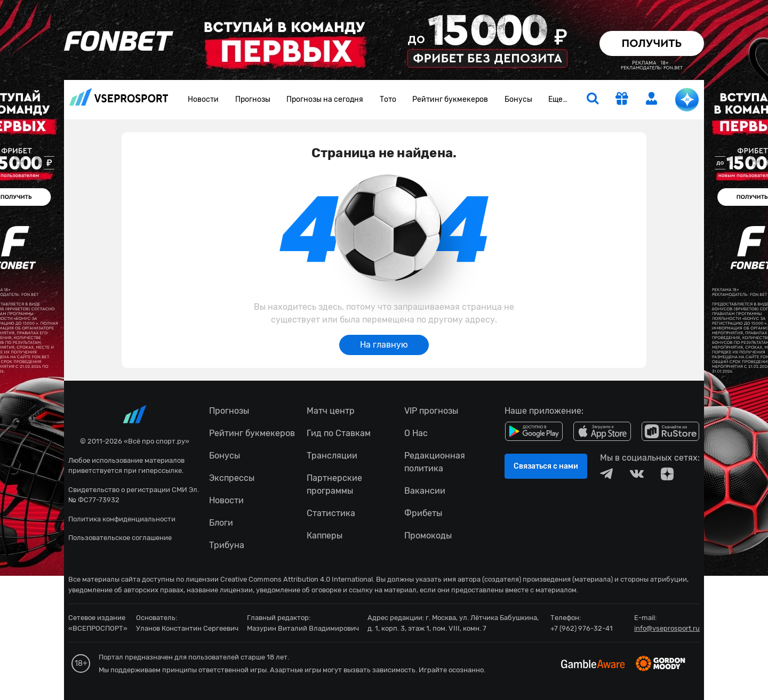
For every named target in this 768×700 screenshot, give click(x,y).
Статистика (331, 513)
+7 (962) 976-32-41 (582, 628)
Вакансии (425, 491)
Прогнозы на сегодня (325, 99)
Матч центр (331, 411)
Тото (388, 99)
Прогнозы (253, 99)
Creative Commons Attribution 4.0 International (297, 579)
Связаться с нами (546, 466)
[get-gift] (622, 100)
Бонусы (518, 99)
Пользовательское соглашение (120, 538)
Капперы (325, 536)
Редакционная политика (435, 462)
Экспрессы (232, 478)
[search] (593, 100)
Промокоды (428, 536)
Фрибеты (423, 513)
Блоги (221, 523)
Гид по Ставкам (339, 433)
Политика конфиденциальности (122, 519)
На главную (384, 345)
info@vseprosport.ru (667, 628)
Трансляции (332, 456)
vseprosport (119, 97)
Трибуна (227, 545)
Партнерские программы (334, 484)
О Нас (416, 433)
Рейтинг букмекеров (450, 99)
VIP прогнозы (431, 411)
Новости (203, 99)
